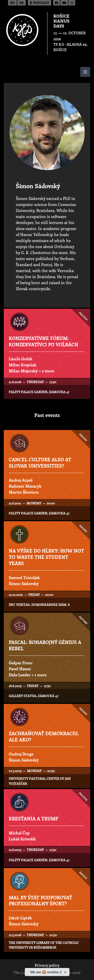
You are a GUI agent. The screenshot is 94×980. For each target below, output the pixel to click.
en (12, 3)
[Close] (66, 971)
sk (22, 3)
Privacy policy (47, 966)
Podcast (39, 3)
